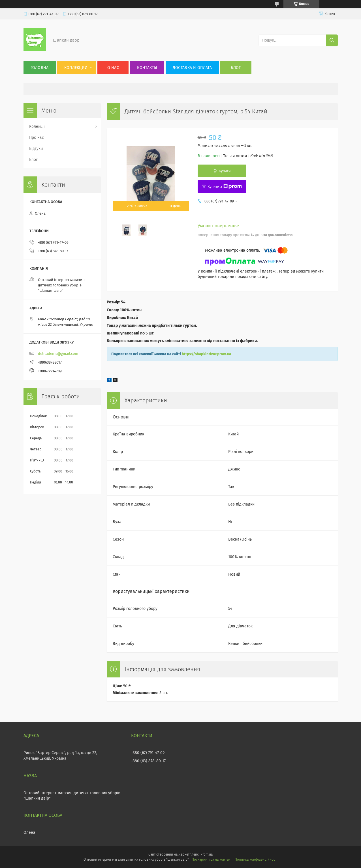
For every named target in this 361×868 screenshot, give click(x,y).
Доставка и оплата (192, 68)
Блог (236, 68)
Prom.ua (207, 854)
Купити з (225, 186)
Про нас (37, 138)
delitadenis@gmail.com (58, 354)
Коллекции (76, 68)
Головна (40, 68)
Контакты (147, 68)
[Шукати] (332, 40)
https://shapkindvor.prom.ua (206, 354)
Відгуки (36, 149)
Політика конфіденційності (256, 860)
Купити (225, 171)
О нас (113, 68)
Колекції (37, 127)
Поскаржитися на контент (212, 860)
